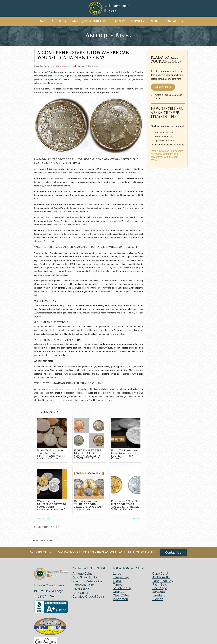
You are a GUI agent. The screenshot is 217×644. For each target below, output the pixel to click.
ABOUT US (59, 21)
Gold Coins (81, 593)
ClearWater (121, 595)
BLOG (154, 21)
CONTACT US (174, 21)
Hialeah (158, 599)
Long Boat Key (163, 581)
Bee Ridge (160, 588)
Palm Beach (161, 584)
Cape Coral (160, 573)
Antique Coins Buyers (88, 66)
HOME (41, 21)
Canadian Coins (84, 585)
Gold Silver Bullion (86, 577)
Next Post (137, 519)
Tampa (118, 584)
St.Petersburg (123, 588)
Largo (117, 573)
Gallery (119, 21)
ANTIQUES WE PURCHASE (90, 21)
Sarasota (159, 592)
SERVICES (137, 21)
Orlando (119, 592)
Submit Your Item (163, 87)
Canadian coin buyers (61, 389)
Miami (117, 581)
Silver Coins (81, 589)
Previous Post (42, 519)
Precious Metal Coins (88, 581)
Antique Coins (68, 66)
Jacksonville (161, 577)
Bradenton (120, 599)
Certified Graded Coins (89, 596)
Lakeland (159, 595)
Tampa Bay (121, 577)
